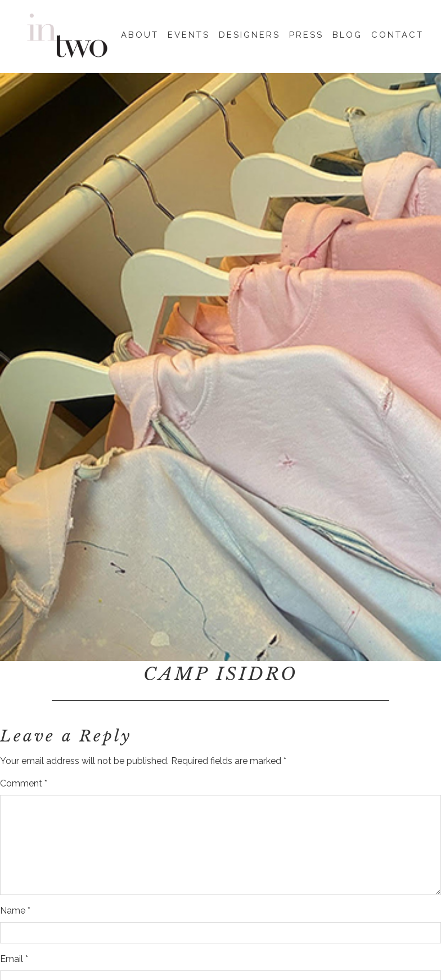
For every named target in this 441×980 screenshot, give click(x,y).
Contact (397, 33)
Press (306, 33)
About (140, 33)
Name (15, 911)
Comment (24, 783)
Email (14, 959)
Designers (249, 33)
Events (189, 33)
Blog (347, 33)
